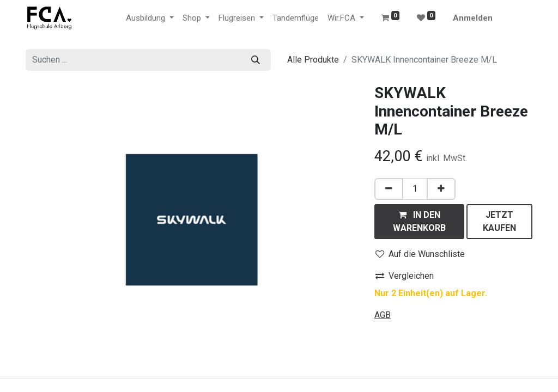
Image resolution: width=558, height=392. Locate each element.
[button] (419, 222)
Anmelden (473, 18)
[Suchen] (256, 60)
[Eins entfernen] (389, 189)
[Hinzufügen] (441, 189)
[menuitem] (296, 18)
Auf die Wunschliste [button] (420, 254)
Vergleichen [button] (405, 276)
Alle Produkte (313, 60)
